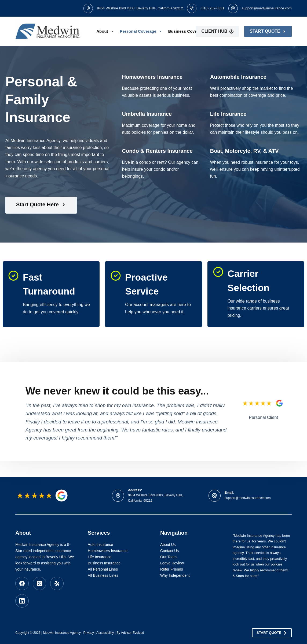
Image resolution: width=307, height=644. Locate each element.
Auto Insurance (100, 545)
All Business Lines (103, 575)
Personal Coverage (142, 31)
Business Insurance (104, 563)
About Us (168, 545)
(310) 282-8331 (212, 8)
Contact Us (169, 551)
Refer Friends (172, 569)
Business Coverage (191, 31)
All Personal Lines (103, 569)
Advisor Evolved (133, 633)
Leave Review (172, 563)
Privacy (88, 633)
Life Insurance (100, 557)
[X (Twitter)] (39, 583)
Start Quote (268, 31)
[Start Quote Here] (41, 205)
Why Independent (175, 575)
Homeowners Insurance (108, 551)
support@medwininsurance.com (267, 8)
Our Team (168, 557)
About (106, 31)
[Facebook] (22, 583)
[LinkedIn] (22, 601)
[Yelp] (57, 583)
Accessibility (105, 633)
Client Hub (217, 31)
